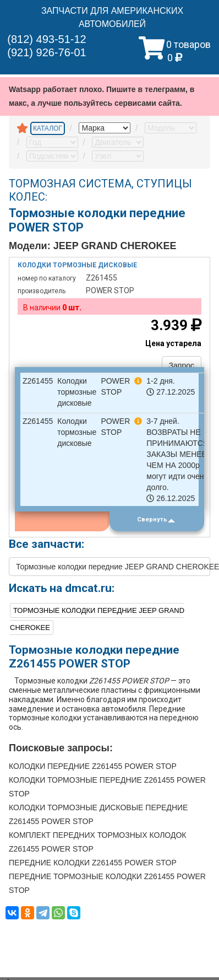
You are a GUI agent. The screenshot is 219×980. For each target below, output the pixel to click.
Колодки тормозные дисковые (77, 265)
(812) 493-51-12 (46, 39)
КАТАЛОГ (48, 128)
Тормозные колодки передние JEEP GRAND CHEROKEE (113, 567)
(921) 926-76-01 (46, 52)
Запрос (182, 365)
